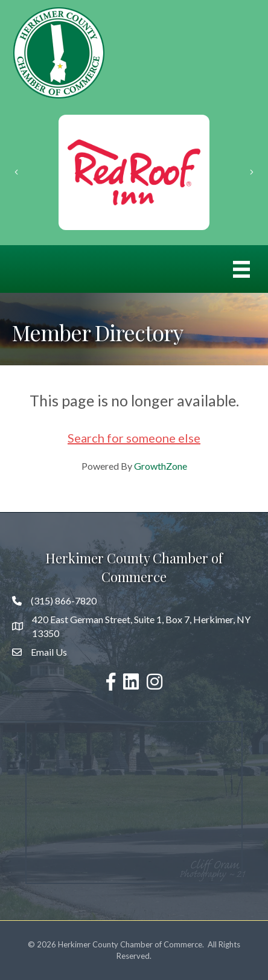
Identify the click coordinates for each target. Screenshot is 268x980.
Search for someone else (134, 438)
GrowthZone (161, 466)
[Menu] (241, 269)
